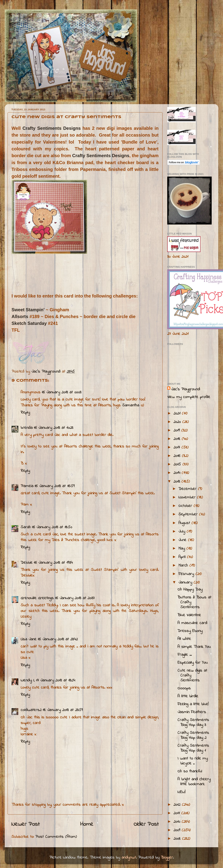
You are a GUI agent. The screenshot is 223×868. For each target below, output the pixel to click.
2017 (177, 447)
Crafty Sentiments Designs (52, 128)
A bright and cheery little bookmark (194, 782)
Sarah (26, 527)
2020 (178, 422)
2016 (178, 456)
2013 (177, 482)
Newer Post (26, 824)
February (187, 574)
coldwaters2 (31, 710)
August (185, 523)
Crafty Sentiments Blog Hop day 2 (193, 735)
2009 (178, 830)
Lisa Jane (29, 639)
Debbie (27, 563)
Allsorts (20, 316)
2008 (178, 839)
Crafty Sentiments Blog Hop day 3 (193, 723)
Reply (25, 413)
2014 (178, 473)
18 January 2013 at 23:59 (63, 710)
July (182, 532)
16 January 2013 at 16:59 (54, 486)
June (183, 540)
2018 (178, 439)
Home (87, 824)
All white (184, 639)
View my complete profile (189, 397)
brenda (27, 428)
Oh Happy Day (190, 590)
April (183, 557)
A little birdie (188, 696)
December (188, 489)
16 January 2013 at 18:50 (52, 527)
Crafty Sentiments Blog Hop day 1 (193, 748)
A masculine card (192, 623)
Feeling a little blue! (193, 704)
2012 (178, 805)
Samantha (131, 405)
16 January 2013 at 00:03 (61, 392)
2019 (177, 431)
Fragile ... (185, 655)
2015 (178, 464)
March (184, 566)
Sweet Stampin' (28, 310)
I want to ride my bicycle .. (193, 761)
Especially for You (193, 663)
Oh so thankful (190, 771)
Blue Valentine (189, 615)
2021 (178, 414)
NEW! (181, 792)
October (186, 506)
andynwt (129, 858)
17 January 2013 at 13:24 (55, 680)
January (186, 583)
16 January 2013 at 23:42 (58, 639)
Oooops (184, 688)
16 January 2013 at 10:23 (53, 428)
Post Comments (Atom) (56, 837)
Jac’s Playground (185, 389)
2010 (178, 822)
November (188, 497)
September (189, 514)
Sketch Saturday (29, 323)
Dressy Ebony (190, 631)
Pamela (27, 486)
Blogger (167, 858)
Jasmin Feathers (192, 712)
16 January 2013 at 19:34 (53, 563)
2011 (177, 813)
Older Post (146, 824)
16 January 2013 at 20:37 (75, 598)
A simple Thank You (194, 647)
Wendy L (28, 680)
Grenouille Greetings (37, 598)
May (182, 549)
